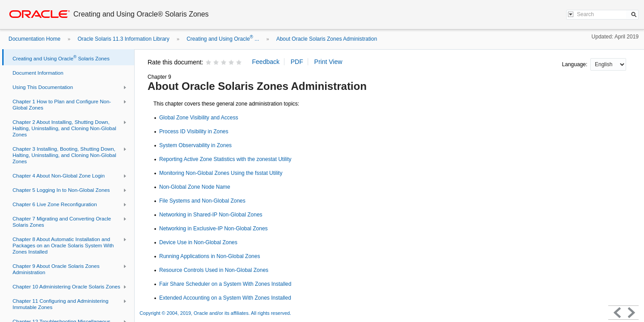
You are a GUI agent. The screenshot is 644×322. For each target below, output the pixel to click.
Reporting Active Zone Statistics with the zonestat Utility (225, 159)
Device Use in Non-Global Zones (198, 242)
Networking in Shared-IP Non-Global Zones (211, 215)
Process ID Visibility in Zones (194, 131)
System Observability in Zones (195, 145)
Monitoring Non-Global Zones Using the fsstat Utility (221, 173)
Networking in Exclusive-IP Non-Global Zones (214, 229)
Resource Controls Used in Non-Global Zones (214, 270)
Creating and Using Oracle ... (223, 39)
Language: (576, 64)
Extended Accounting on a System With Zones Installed (225, 298)
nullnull (608, 64)
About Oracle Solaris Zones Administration (327, 39)
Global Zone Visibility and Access (199, 118)
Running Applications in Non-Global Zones (210, 256)
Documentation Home (34, 39)
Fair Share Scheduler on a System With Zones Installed (225, 284)
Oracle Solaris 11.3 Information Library (123, 39)
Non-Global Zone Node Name (195, 187)
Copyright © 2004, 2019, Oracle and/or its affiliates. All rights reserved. (215, 313)
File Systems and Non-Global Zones (202, 201)
